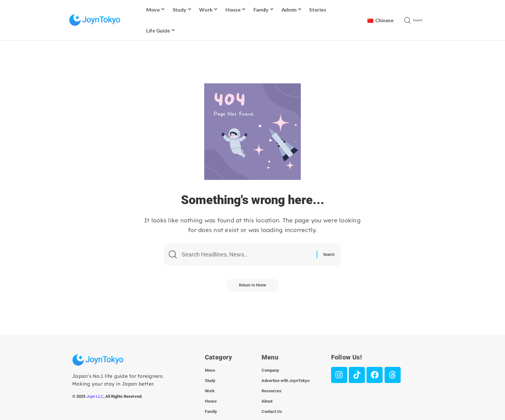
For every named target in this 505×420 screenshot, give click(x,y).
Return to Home (252, 285)
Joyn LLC (95, 396)
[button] (419, 20)
